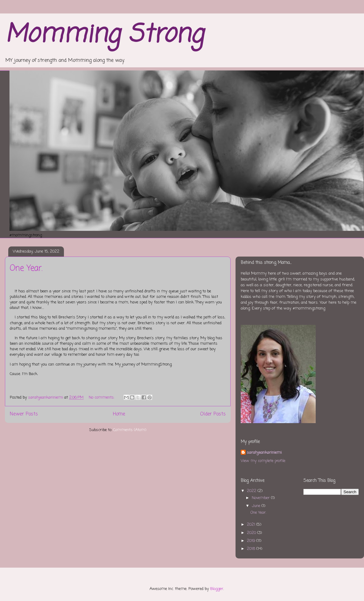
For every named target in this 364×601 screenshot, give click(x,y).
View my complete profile (263, 461)
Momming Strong (104, 35)
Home (119, 414)
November (261, 498)
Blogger (217, 589)
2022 (252, 491)
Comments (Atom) (130, 430)
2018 (252, 549)
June (257, 506)
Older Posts (213, 414)
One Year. (26, 269)
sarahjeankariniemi (264, 453)
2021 (252, 525)
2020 (252, 533)
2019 (252, 541)
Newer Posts (24, 414)
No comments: (102, 398)
